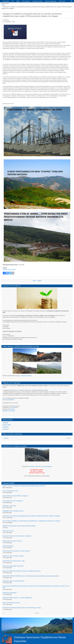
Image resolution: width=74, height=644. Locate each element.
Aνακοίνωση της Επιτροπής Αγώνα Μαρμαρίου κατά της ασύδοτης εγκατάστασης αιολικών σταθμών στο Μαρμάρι (31, 516)
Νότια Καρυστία (26, 1)
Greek (34, 281)
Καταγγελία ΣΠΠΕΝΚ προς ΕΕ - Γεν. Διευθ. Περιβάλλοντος (17, 598)
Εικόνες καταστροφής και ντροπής (11, 603)
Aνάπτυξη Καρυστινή (8, 546)
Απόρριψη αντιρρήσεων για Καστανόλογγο (13, 581)
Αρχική (3, 5)
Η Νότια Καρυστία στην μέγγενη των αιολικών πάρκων (16, 551)
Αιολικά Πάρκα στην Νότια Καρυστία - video (14, 561)
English (39, 281)
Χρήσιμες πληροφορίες (51, 1)
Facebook (12, 409)
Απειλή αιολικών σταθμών (9, 269)
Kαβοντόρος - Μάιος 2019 (9, 506)
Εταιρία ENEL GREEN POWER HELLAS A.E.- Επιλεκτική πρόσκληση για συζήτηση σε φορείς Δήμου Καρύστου (31, 576)
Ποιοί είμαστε (6, 1)
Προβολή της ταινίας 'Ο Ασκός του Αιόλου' (13, 556)
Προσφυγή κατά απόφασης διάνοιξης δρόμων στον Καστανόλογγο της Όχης (22, 608)
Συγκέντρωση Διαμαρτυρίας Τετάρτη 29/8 (13, 566)
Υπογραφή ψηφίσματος (26, 376)
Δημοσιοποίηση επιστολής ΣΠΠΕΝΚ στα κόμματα (15, 496)
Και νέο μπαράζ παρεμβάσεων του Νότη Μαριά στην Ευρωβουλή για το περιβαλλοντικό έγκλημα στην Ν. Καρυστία (32, 521)
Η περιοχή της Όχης (37, 1)
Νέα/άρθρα (5, 423)
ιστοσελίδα (13, 408)
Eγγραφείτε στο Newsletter (9, 411)
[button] (71, 1)
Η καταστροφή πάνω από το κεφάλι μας (13, 501)
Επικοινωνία (62, 1)
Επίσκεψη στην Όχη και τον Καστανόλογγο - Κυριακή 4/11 (17, 536)
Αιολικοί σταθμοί (7, 425)
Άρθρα (18, 1)
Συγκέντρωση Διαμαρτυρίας (10, 593)
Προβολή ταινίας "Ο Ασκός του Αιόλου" (12, 541)
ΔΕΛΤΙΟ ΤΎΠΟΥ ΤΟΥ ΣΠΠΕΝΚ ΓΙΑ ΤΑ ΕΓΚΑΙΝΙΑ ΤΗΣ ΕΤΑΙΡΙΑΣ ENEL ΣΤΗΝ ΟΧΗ (24, 486)
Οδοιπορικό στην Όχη (8, 531)
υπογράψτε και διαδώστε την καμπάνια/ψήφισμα (40, 466)
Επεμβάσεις (6, 427)
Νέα (13, 1)
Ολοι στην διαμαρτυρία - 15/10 (10, 491)
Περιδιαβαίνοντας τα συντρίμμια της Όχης (13, 511)
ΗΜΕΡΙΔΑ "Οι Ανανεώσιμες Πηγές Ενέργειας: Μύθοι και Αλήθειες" (19, 526)
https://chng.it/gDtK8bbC (8, 400)
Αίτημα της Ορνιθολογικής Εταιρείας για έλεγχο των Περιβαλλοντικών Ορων (22, 571)
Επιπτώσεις (6, 429)
